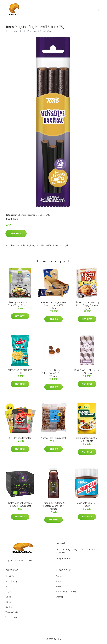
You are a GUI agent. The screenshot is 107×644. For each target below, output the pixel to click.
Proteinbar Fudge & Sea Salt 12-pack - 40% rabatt (53, 305)
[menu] (99, 10)
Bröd (8, 586)
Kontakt (59, 581)
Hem (8, 31)
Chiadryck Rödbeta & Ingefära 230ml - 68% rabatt (54, 506)
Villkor (59, 586)
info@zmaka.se (63, 559)
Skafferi (22, 215)
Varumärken (33, 215)
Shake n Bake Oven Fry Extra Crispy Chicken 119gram (87, 305)
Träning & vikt (12, 612)
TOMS (47, 215)
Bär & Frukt (11, 576)
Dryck (8, 592)
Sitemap (60, 597)
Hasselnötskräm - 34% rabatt (87, 504)
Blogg (59, 576)
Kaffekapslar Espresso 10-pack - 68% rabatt (20, 504)
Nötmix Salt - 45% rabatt (53, 438)
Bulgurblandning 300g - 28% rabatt (87, 439)
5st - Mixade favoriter (20, 438)
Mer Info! (16, 233)
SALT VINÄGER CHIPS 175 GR (20, 372)
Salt (41, 215)
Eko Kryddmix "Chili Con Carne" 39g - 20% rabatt (20, 304)
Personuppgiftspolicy (66, 592)
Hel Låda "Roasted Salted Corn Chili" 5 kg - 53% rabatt (54, 373)
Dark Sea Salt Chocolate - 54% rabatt (87, 372)
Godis (8, 597)
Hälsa (8, 602)
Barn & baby (11, 581)
